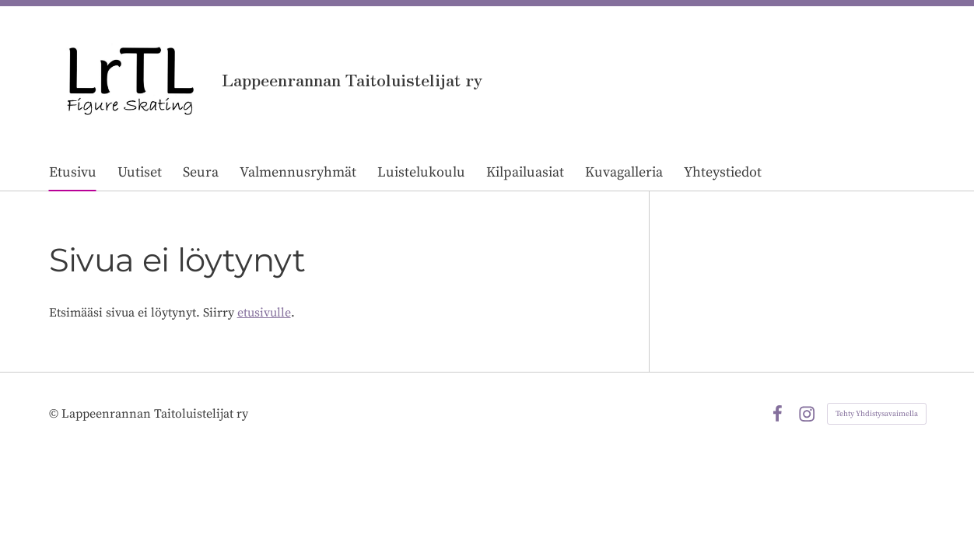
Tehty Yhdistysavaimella (877, 414)
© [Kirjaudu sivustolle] (55, 414)
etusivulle (264, 313)
